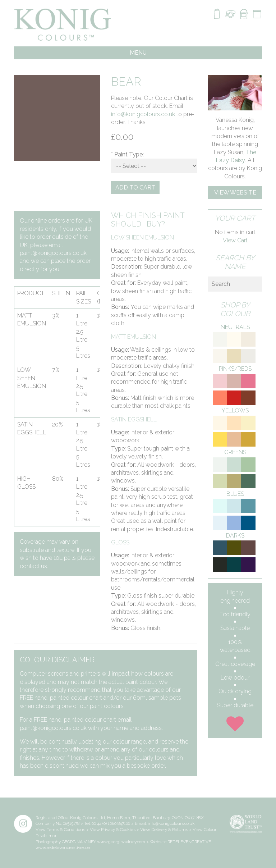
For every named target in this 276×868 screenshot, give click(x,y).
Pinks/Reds (235, 369)
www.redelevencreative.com (64, 848)
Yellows (235, 410)
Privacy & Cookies (118, 830)
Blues (235, 494)
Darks (235, 536)
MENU (138, 53)
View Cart (235, 240)
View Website (235, 193)
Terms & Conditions (66, 830)
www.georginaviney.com (121, 842)
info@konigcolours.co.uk (143, 114)
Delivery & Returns (170, 830)
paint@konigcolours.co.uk (53, 253)
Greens (235, 452)
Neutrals (235, 327)
